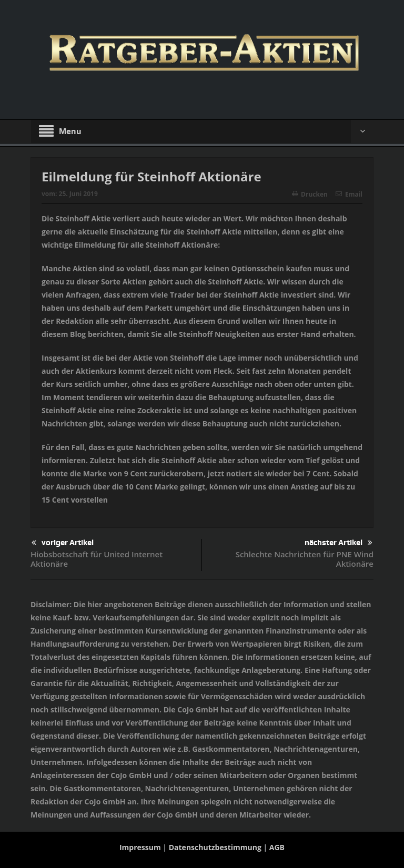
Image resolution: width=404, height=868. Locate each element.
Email (349, 194)
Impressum (140, 847)
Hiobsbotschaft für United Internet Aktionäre (97, 559)
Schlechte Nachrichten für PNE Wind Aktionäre (305, 559)
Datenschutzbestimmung (215, 847)
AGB (277, 847)
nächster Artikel (339, 543)
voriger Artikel (63, 543)
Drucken (310, 194)
